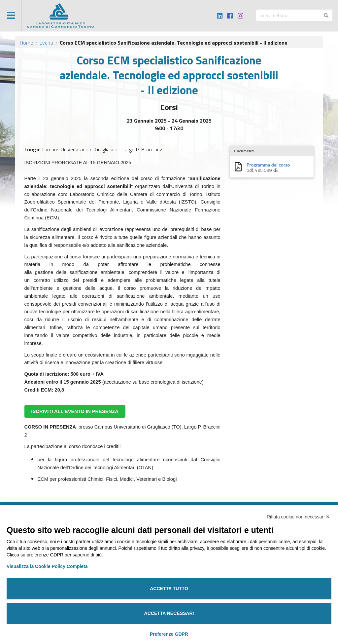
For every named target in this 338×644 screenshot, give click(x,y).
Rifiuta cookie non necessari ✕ (298, 517)
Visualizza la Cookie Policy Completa (47, 566)
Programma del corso (268, 165)
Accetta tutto (169, 588)
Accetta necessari (169, 613)
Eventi (46, 43)
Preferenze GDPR (169, 634)
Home (26, 43)
